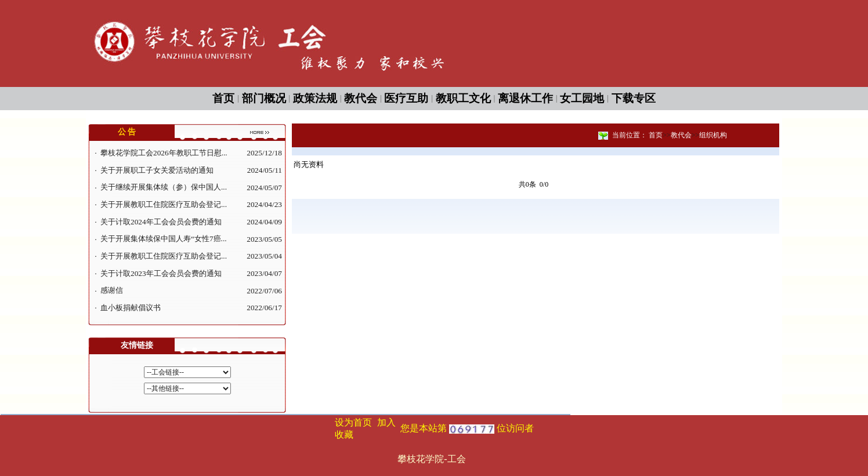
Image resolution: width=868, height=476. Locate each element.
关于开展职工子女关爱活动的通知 (157, 170)
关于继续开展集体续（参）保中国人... (164, 187)
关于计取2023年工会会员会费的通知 (161, 273)
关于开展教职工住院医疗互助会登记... (164, 204)
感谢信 (112, 290)
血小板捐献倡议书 (131, 308)
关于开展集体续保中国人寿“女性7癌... (164, 239)
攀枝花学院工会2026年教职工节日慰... (164, 153)
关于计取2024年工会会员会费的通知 (161, 222)
